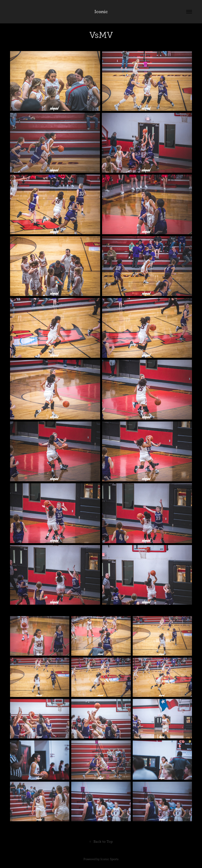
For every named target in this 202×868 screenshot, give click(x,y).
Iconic (101, 12)
